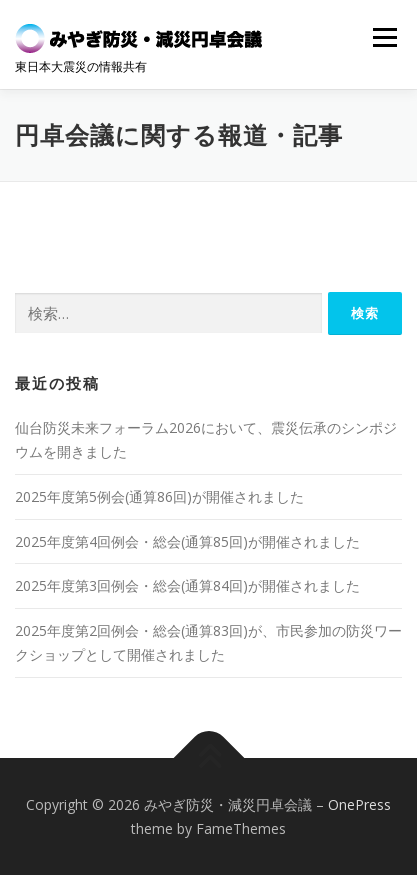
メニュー (384, 37)
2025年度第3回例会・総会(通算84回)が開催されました (187, 585)
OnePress (359, 804)
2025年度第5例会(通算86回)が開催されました (159, 496)
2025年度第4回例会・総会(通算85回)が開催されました (187, 541)
